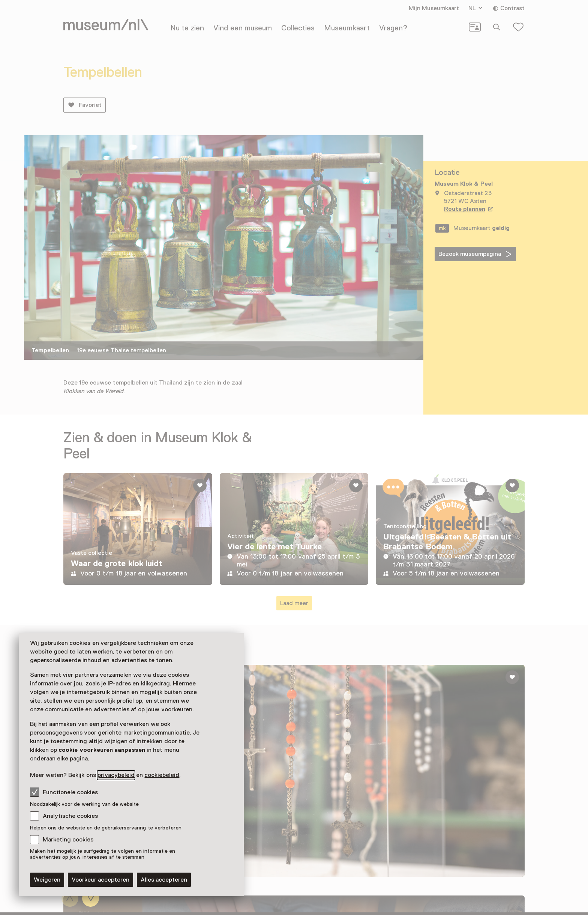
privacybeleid (116, 775)
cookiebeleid (162, 775)
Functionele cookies (64, 792)
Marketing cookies (68, 840)
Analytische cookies (70, 816)
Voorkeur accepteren (100, 880)
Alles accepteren (164, 880)
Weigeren (47, 880)
